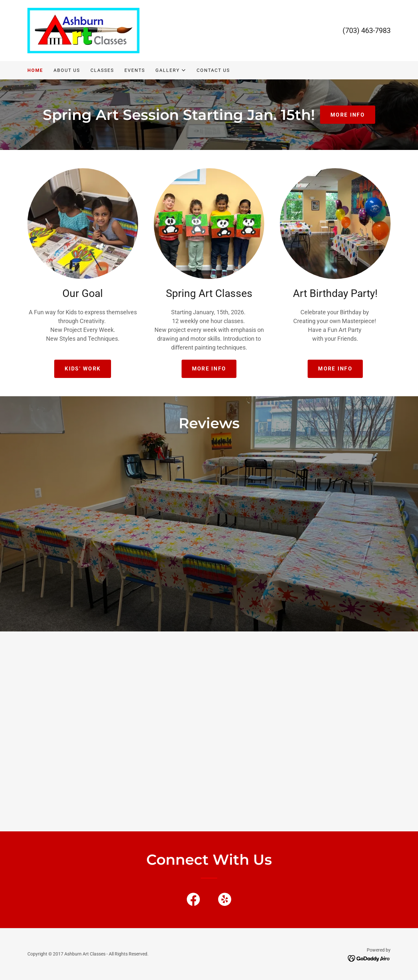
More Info (335, 369)
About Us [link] (67, 70)
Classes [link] (102, 70)
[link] (83, 30)
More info (209, 369)
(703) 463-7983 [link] (367, 31)
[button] (171, 70)
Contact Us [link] (213, 70)
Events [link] (135, 70)
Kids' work (83, 369)
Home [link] (35, 70)
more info (348, 115)
